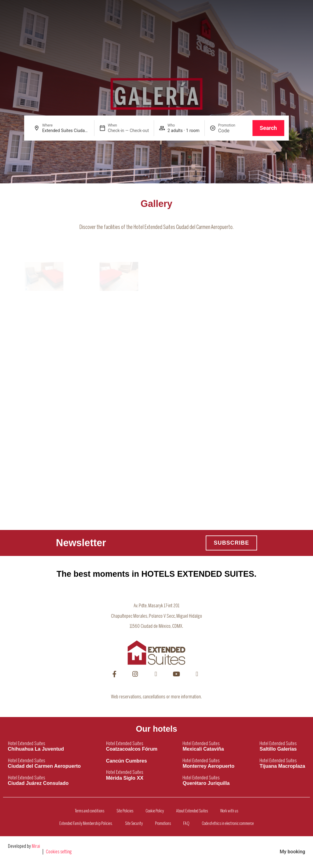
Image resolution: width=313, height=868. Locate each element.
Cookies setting (59, 852)
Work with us (229, 811)
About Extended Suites (192, 811)
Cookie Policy (155, 811)
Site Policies (125, 811)
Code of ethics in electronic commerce (228, 824)
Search (268, 128)
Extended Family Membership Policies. (86, 824)
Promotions (163, 824)
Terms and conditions (90, 811)
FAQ (186, 824)
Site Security (134, 824)
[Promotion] (233, 131)
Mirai (36, 846)
